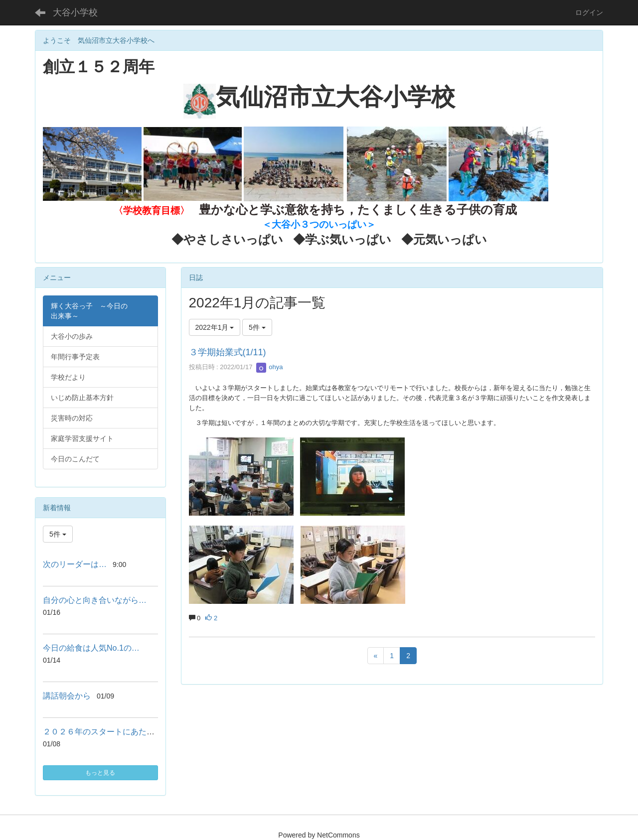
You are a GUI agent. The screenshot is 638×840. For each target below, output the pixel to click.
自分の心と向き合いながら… (95, 600)
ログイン (589, 12)
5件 (257, 327)
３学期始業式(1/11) (228, 352)
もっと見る (100, 773)
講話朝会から (67, 696)
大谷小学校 (75, 12)
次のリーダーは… (75, 564)
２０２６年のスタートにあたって (103, 732)
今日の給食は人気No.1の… (91, 648)
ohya (270, 367)
